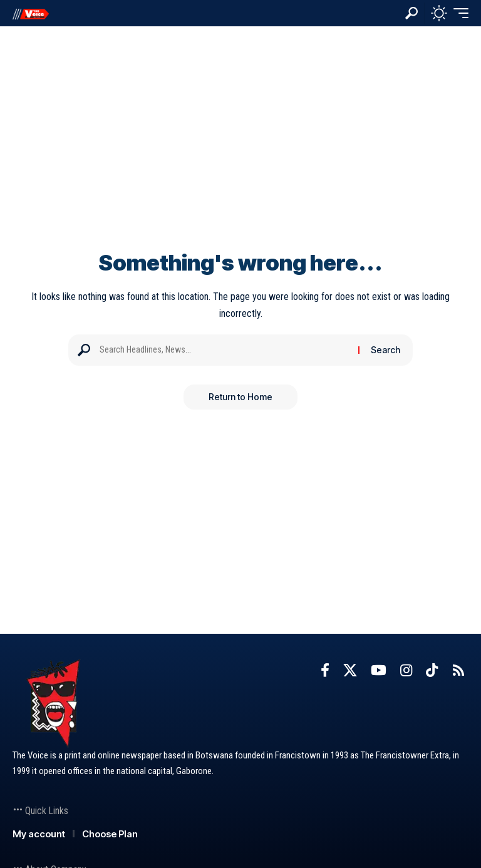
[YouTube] (379, 670)
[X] (350, 670)
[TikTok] (432, 670)
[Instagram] (406, 670)
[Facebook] (325, 670)
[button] (411, 13)
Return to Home (240, 397)
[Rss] (458, 670)
